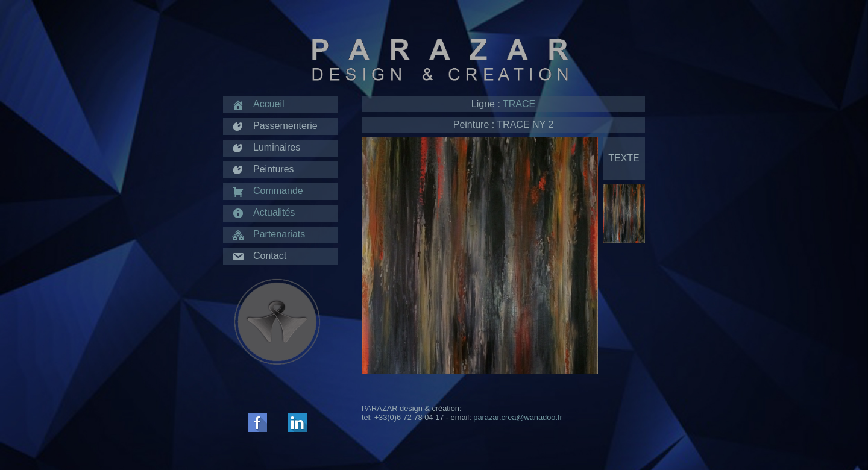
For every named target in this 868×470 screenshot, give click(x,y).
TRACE (519, 104)
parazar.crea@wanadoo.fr (517, 417)
